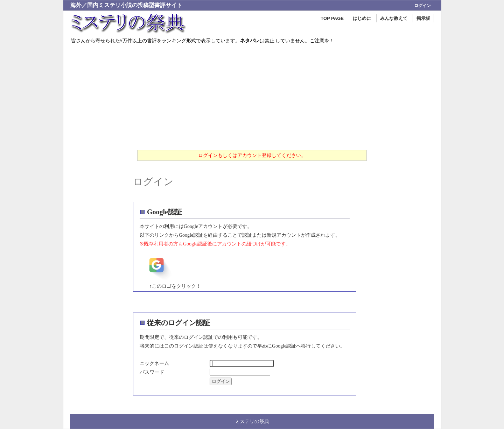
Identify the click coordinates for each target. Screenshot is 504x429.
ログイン (422, 6)
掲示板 (423, 18)
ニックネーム (154, 363)
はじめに (362, 18)
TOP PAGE (332, 18)
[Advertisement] (252, 98)
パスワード (152, 372)
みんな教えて (394, 18)
